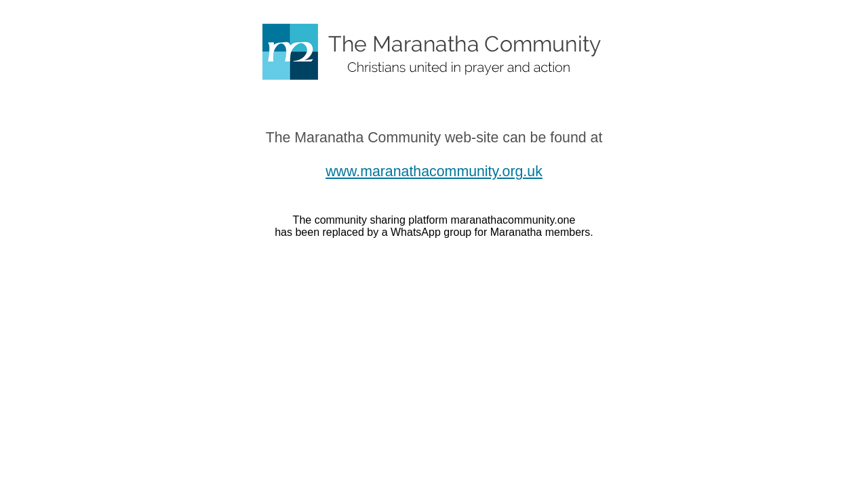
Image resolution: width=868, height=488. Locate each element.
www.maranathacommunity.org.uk (434, 171)
